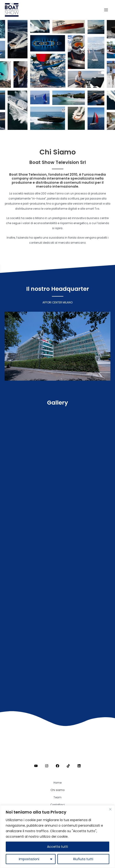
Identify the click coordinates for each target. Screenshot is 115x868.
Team (57, 797)
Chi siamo (57, 790)
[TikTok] (68, 766)
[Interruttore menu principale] (106, 10)
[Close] (110, 809)
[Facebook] (57, 766)
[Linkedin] (79, 766)
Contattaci (57, 805)
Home (57, 783)
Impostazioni (29, 859)
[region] (57, 837)
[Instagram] (47, 766)
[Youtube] (36, 766)
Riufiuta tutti (83, 859)
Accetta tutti (57, 847)
